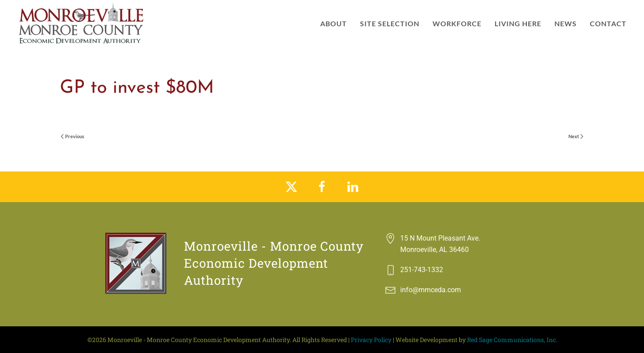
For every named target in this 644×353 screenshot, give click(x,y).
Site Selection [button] (390, 23)
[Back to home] (82, 23)
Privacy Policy (371, 340)
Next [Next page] (576, 136)
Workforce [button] (457, 23)
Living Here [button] (518, 23)
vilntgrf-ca (110, 111)
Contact (608, 23)
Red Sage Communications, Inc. (512, 340)
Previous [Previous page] (73, 136)
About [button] (334, 23)
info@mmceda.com (431, 290)
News (566, 23)
